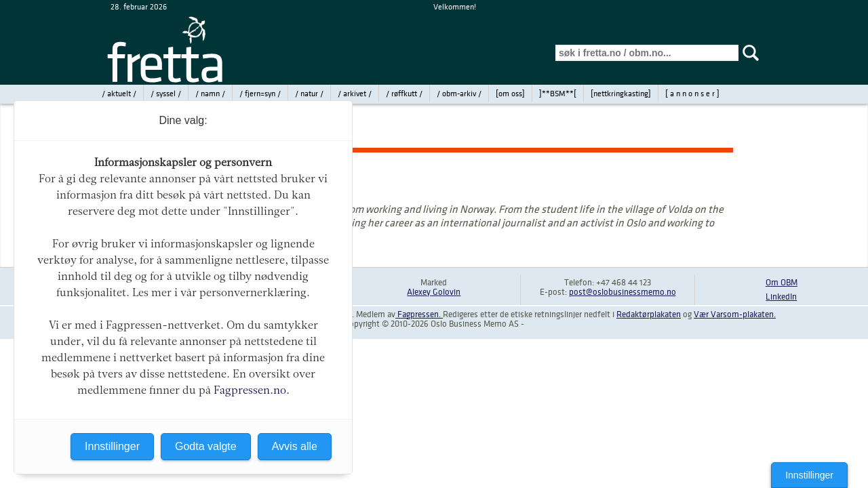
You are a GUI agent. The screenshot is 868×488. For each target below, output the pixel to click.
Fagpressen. (419, 314)
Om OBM (782, 283)
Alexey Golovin (434, 292)
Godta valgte (206, 446)
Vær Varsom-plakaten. (735, 314)
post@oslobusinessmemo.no (623, 292)
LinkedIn (781, 297)
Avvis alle (295, 446)
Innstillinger (809, 475)
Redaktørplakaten (649, 314)
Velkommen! (455, 7)
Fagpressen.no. (252, 390)
